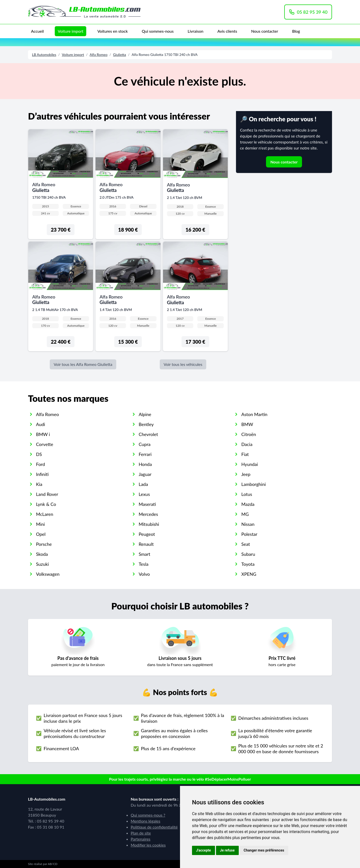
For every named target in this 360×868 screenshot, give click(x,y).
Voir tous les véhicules (183, 364)
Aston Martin (254, 414)
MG (245, 514)
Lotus (247, 494)
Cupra (145, 444)
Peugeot (147, 534)
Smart (144, 554)
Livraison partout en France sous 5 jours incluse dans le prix (83, 718)
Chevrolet (148, 434)
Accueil (37, 31)
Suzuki (42, 564)
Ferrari (145, 454)
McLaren (45, 514)
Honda (145, 464)
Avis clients (227, 31)
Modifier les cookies (148, 845)
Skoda (42, 554)
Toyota (248, 564)
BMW (247, 424)
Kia (39, 484)
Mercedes (148, 514)
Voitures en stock (112, 31)
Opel (41, 534)
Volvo (144, 574)
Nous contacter (264, 31)
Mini (40, 524)
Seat (246, 544)
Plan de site (141, 833)
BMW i (43, 434)
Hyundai (249, 464)
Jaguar (145, 474)
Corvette (45, 444)
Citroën (249, 434)
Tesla (144, 564)
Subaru (248, 554)
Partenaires (141, 839)
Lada (143, 484)
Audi (40, 424)
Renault (146, 544)
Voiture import (70, 31)
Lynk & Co (46, 504)
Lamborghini (253, 484)
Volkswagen (48, 574)
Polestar (249, 534)
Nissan (248, 524)
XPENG (249, 574)
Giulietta (119, 55)
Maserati (147, 504)
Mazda (248, 504)
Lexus (144, 494)
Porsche (44, 544)
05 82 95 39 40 (308, 12)
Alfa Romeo (99, 55)
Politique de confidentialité (154, 827)
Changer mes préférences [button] (264, 850)
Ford (40, 464)
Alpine (145, 414)
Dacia (247, 444)
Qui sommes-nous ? (148, 815)
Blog (296, 31)
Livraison (195, 31)
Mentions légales (145, 821)
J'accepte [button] (203, 850)
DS (39, 454)
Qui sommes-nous (158, 31)
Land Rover (47, 494)
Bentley (146, 424)
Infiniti (42, 474)
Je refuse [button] (227, 850)
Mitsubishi (149, 524)
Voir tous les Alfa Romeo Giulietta (83, 364)
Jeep (246, 474)
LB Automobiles (44, 55)
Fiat (245, 454)
